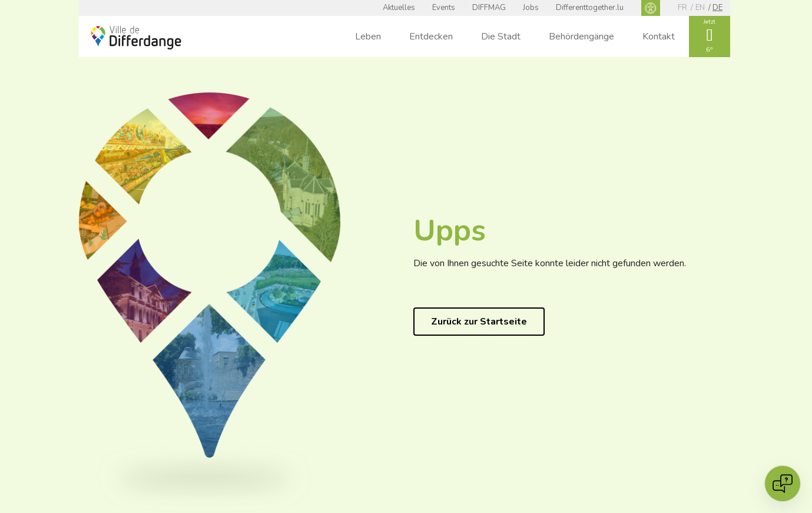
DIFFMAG (489, 8)
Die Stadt (501, 37)
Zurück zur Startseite (479, 322)
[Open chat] (783, 484)
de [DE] (717, 8)
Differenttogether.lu (590, 8)
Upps (450, 231)
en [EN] (700, 8)
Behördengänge (581, 37)
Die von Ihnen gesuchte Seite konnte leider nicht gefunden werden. (550, 263)
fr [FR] (682, 8)
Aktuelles (399, 8)
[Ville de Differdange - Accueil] (136, 38)
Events (444, 8)
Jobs (531, 8)
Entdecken (431, 37)
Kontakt (659, 37)
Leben (368, 37)
